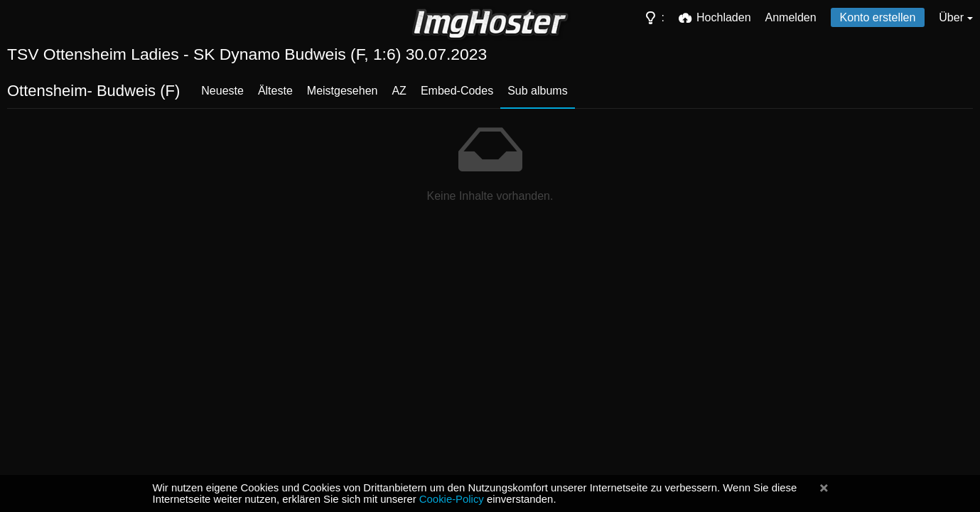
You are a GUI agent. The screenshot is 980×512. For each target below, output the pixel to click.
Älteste (275, 91)
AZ (399, 91)
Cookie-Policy (452, 499)
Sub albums (538, 91)
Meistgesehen (343, 91)
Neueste (222, 91)
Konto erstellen (878, 17)
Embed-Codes (457, 91)
